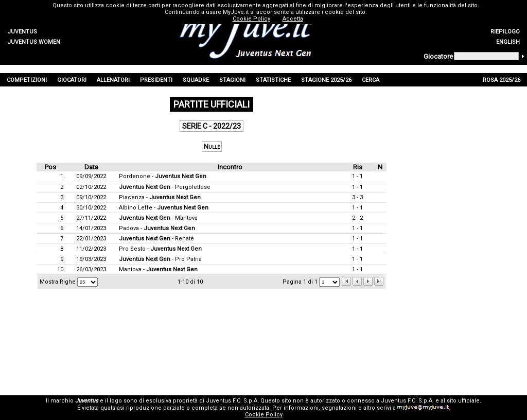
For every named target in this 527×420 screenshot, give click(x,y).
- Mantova (158, 218)
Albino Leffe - (164, 208)
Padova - (157, 228)
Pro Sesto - (160, 249)
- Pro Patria (160, 259)
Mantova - (158, 269)
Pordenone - (163, 176)
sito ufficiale (463, 401)
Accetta (293, 19)
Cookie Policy (264, 415)
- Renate (156, 239)
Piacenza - (160, 197)
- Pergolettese (165, 187)
